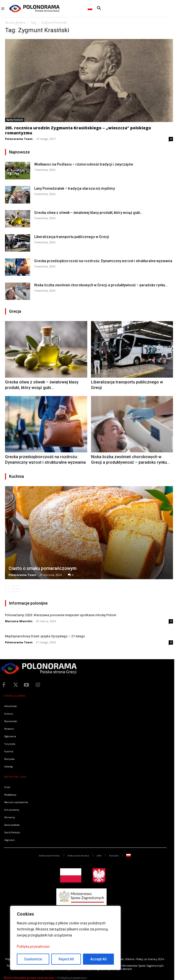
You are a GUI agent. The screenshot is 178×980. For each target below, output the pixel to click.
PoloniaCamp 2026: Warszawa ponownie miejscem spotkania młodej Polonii (61, 615)
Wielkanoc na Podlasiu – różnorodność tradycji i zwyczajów (84, 164)
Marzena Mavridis (19, 621)
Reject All (66, 959)
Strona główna (15, 23)
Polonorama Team (19, 139)
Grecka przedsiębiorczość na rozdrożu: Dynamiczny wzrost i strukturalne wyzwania (103, 261)
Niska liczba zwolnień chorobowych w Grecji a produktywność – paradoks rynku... (101, 285)
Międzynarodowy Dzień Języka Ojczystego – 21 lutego (45, 636)
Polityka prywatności (33, 947)
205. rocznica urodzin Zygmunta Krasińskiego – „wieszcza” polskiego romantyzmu (78, 130)
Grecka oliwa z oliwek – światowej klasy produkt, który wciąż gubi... (89, 213)
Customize (33, 959)
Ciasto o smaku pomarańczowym (42, 568)
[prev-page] (8, 589)
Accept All (98, 959)
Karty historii (15, 120)
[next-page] (16, 589)
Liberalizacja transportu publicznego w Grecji (72, 237)
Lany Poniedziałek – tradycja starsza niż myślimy (75, 188)
